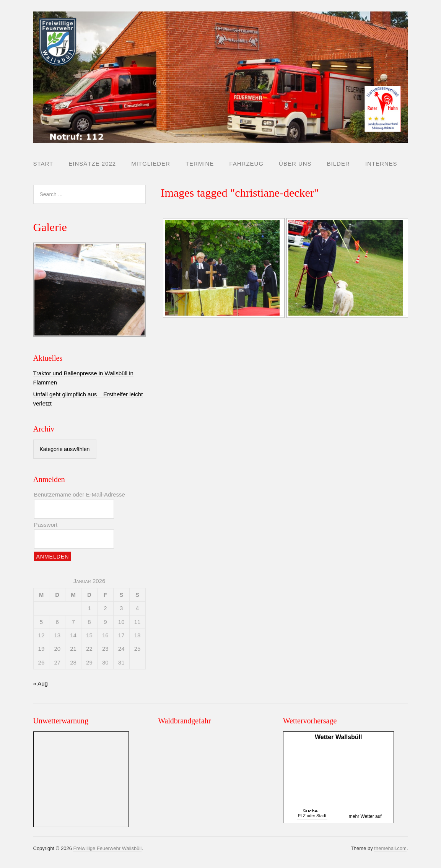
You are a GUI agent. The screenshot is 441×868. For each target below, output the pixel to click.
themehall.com (390, 848)
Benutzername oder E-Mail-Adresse (80, 494)
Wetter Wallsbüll (338, 737)
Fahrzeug (246, 164)
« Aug (41, 683)
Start (43, 164)
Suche (310, 811)
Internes (381, 164)
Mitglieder (151, 164)
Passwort (46, 525)
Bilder (338, 164)
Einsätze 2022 (92, 164)
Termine (200, 164)
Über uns (295, 164)
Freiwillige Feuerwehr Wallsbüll (107, 848)
